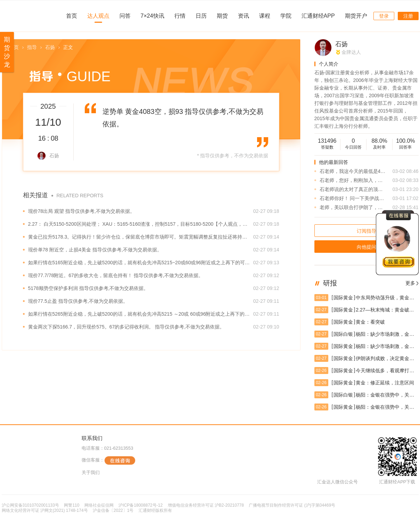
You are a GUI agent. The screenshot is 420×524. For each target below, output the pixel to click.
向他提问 (367, 247)
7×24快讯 (153, 16)
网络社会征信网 (99, 505)
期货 (222, 16)
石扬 (50, 47)
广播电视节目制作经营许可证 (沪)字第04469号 (292, 505)
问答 (125, 16)
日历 (201, 16)
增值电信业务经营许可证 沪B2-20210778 (206, 505)
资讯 (244, 16)
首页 (72, 16)
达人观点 (98, 16)
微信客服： (109, 460)
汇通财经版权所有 (155, 510)
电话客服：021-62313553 (108, 448)
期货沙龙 (7, 52)
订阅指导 (367, 231)
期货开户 (356, 16)
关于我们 (91, 472)
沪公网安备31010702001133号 (30, 505)
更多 (410, 283)
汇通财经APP (318, 16)
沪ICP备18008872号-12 (141, 505)
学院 (286, 16)
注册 (408, 16)
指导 (32, 47)
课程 (265, 16)
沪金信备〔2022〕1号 (113, 510)
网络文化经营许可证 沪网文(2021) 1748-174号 (45, 510)
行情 (180, 16)
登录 (384, 16)
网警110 (72, 505)
